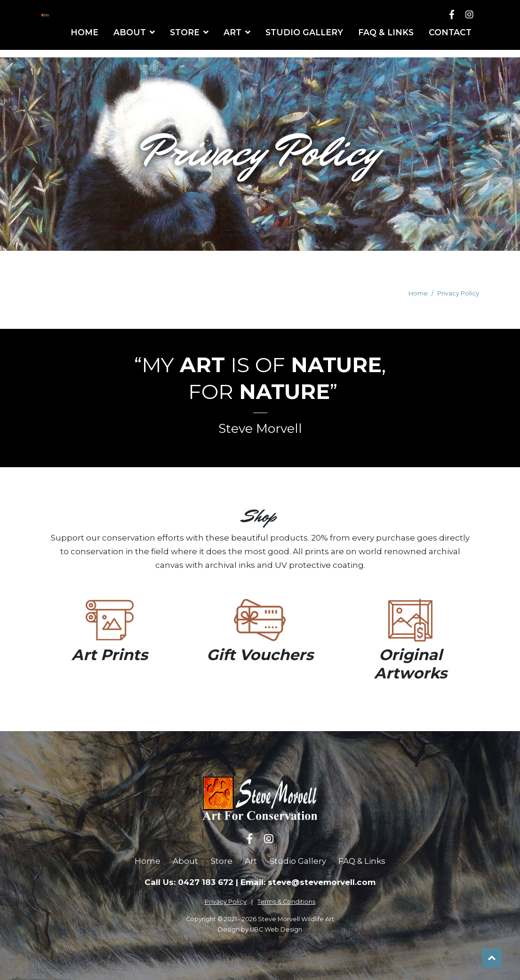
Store (222, 861)
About (185, 861)
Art (251, 861)
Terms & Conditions (286, 902)
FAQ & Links (362, 861)
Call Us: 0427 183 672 (189, 882)
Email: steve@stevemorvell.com (308, 882)
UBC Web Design (276, 929)
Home (418, 293)
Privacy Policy (458, 293)
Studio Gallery (298, 861)
